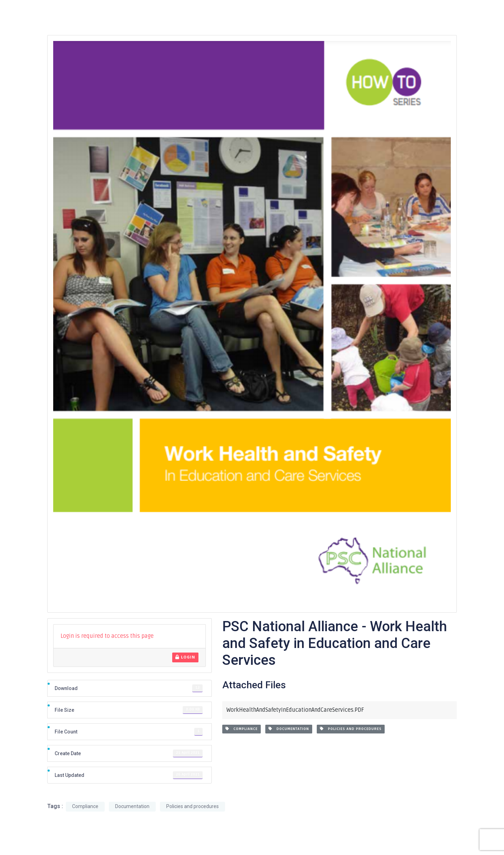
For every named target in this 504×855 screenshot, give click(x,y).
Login (185, 657)
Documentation (289, 729)
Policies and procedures (351, 729)
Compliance (241, 729)
